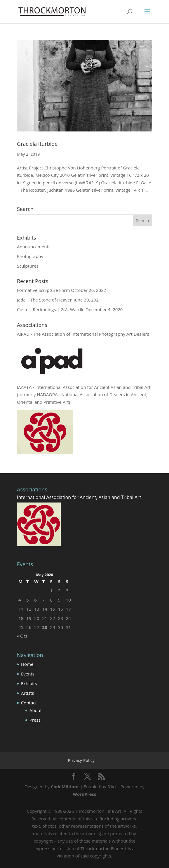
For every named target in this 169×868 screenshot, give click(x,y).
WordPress (84, 794)
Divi (112, 786)
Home (27, 664)
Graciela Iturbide (37, 144)
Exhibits (29, 683)
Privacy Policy (81, 760)
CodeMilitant (65, 786)
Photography (30, 256)
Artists (27, 693)
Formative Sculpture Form (43, 290)
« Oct (22, 636)
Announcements (34, 247)
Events (28, 674)
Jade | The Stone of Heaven (45, 300)
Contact (29, 703)
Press (35, 720)
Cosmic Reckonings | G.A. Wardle (51, 309)
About (36, 710)
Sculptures (28, 266)
